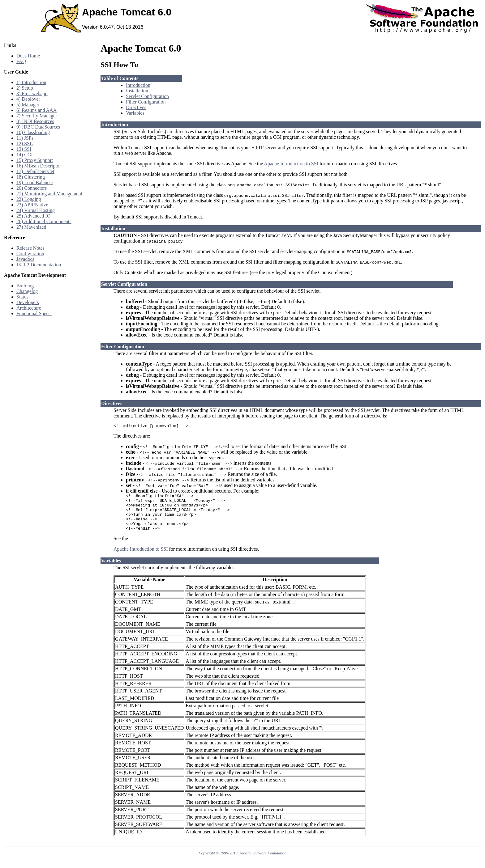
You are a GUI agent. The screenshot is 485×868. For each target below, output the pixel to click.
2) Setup (25, 88)
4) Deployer (28, 99)
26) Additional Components (44, 221)
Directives (136, 107)
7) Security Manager (37, 116)
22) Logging (29, 199)
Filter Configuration (146, 102)
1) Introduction (31, 82)
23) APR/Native (32, 205)
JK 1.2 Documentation (39, 265)
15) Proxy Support (35, 160)
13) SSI (24, 149)
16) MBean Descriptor (39, 166)
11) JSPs (25, 138)
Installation (137, 91)
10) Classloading (33, 132)
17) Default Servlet (35, 171)
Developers (28, 302)
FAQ (21, 61)
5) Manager (28, 105)
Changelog (27, 291)
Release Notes (30, 248)
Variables (135, 113)
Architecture (29, 308)
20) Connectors (32, 188)
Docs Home (28, 56)
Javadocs (25, 259)
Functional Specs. (34, 313)
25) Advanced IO (33, 216)
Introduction (138, 85)
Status (22, 297)
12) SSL (25, 144)
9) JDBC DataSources (38, 127)
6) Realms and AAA (36, 110)
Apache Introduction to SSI (291, 164)
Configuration (30, 254)
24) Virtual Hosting (36, 210)
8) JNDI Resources (35, 121)
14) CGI (25, 155)
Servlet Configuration (147, 96)
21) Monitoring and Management (49, 194)
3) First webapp (32, 93)
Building (25, 286)
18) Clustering (31, 177)
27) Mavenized (31, 227)
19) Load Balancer (35, 182)
